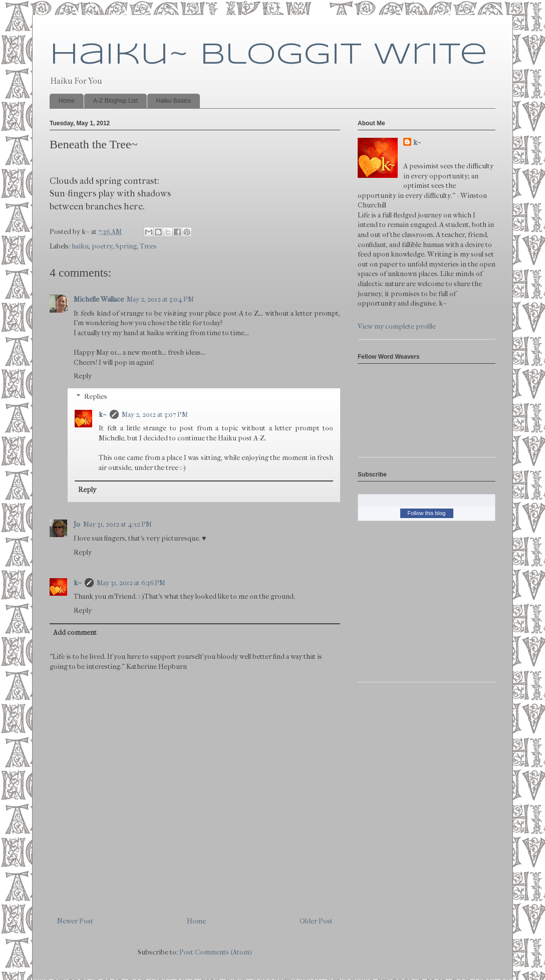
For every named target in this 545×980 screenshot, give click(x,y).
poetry (102, 246)
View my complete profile (397, 326)
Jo (77, 524)
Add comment (75, 633)
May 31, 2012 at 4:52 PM (117, 524)
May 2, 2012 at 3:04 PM (160, 299)
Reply (83, 376)
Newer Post (75, 921)
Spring (126, 246)
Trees (148, 246)
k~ (103, 415)
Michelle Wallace (99, 299)
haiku (80, 246)
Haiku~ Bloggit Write (268, 55)
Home (67, 101)
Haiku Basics (174, 101)
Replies (96, 397)
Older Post (316, 921)
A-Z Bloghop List (115, 101)
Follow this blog (427, 513)
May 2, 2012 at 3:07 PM (155, 415)
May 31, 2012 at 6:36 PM (131, 583)
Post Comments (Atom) (216, 952)
